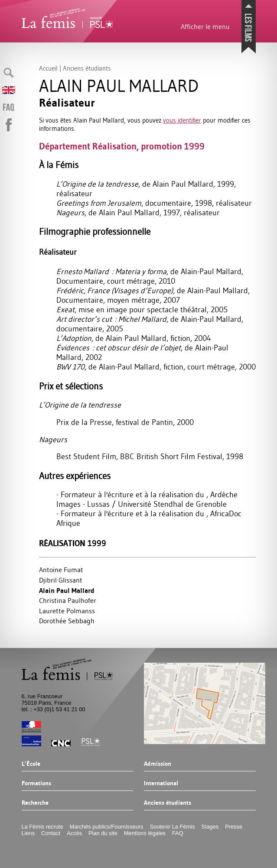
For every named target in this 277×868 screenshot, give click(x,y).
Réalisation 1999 (73, 543)
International (161, 784)
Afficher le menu (205, 26)
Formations (36, 784)
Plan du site (103, 833)
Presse (234, 827)
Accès (74, 833)
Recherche (35, 803)
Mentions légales (145, 833)
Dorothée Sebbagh (67, 621)
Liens (28, 833)
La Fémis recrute (42, 827)
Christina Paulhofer (68, 600)
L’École (31, 764)
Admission (158, 764)
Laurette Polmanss (67, 611)
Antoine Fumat (61, 570)
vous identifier (182, 120)
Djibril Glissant (61, 580)
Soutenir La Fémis (173, 827)
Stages (210, 827)
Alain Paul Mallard (67, 591)
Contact (51, 833)
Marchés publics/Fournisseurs (107, 827)
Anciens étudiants (168, 803)
